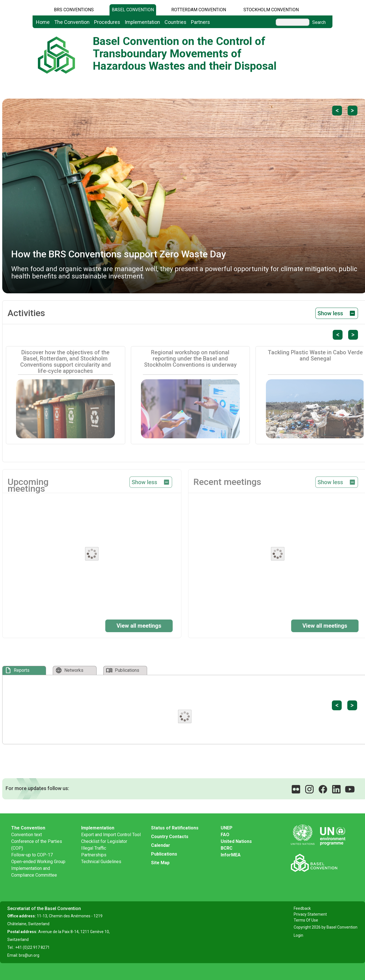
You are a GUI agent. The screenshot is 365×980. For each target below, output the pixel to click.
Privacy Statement (310, 914)
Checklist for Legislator (104, 841)
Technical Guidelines (101, 862)
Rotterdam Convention (199, 10)
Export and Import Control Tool (111, 835)
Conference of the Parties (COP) (37, 845)
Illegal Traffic (94, 848)
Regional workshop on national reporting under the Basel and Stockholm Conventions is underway (190, 359)
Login (298, 935)
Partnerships (94, 855)
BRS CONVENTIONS (74, 10)
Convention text (27, 835)
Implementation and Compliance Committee (34, 872)
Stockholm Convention (271, 10)
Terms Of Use (306, 920)
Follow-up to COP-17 (32, 855)
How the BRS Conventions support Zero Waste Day (119, 254)
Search (319, 22)
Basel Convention (133, 10)
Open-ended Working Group (38, 862)
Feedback (302, 908)
